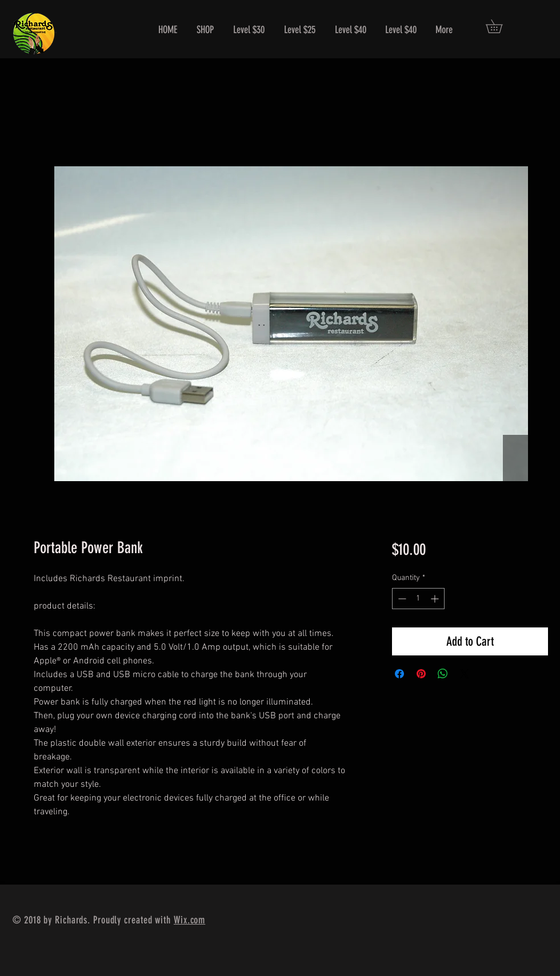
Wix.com (189, 920)
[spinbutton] (418, 599)
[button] (501, 26)
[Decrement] (401, 599)
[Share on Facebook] (399, 674)
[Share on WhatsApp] (443, 674)
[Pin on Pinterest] (421, 674)
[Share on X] (465, 674)
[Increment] (436, 599)
